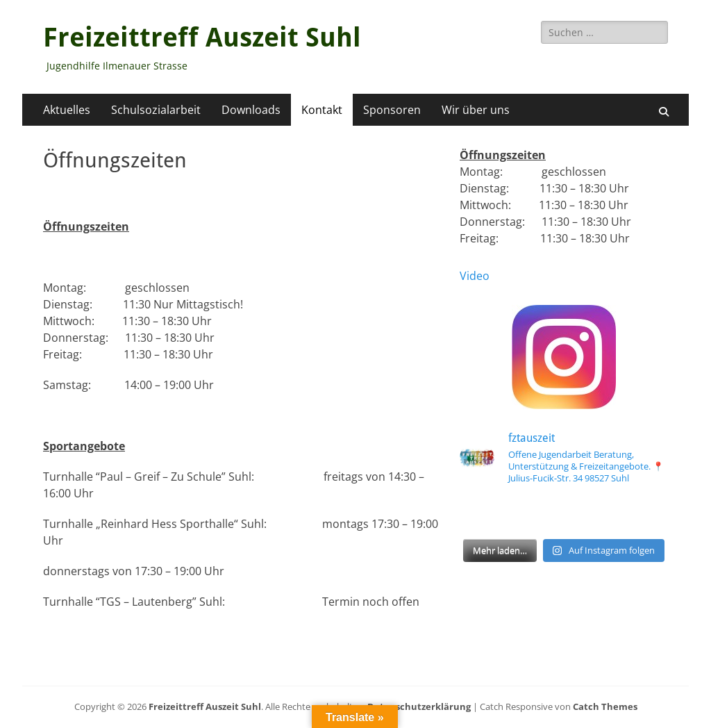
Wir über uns (476, 110)
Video (475, 276)
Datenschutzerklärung (419, 706)
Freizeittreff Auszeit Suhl (202, 38)
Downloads (251, 110)
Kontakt (322, 110)
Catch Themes (605, 706)
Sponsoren (392, 110)
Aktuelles (67, 110)
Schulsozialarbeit (156, 110)
